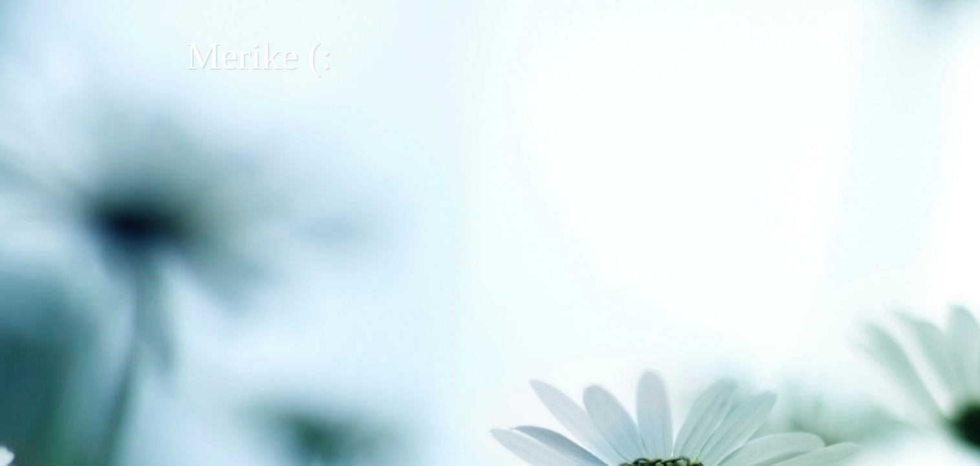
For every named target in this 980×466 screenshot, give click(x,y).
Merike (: (259, 56)
